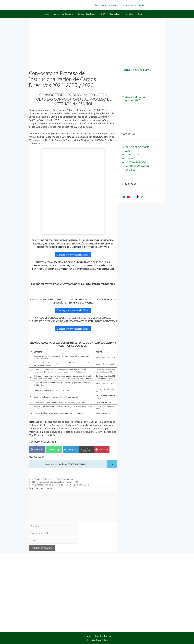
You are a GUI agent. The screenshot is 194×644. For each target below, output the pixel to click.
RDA (103, 14)
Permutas (129, 14)
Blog (140, 14)
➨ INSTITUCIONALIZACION (62, 479)
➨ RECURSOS (129, 170)
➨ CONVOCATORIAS (40, 479)
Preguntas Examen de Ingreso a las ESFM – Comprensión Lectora (60, 485)
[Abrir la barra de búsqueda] (148, 14)
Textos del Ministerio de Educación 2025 (136, 99)
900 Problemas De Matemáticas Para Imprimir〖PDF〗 (56, 482)
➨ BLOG (126, 151)
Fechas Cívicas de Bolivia (137, 70)
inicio (47, 14)
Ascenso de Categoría (64, 14)
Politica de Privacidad (102, 636)
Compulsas (115, 14)
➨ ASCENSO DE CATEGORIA (136, 147)
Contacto (87, 636)
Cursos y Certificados (87, 14)
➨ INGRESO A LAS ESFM (134, 162)
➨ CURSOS (128, 158)
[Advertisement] (141, 38)
